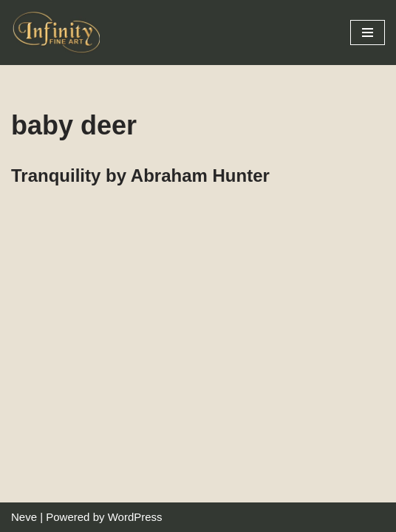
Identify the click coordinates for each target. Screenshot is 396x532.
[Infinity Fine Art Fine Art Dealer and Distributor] (59, 33)
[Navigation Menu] (368, 33)
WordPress (135, 517)
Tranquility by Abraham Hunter (140, 175)
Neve (24, 517)
